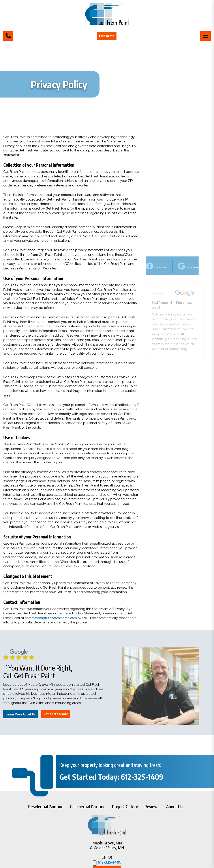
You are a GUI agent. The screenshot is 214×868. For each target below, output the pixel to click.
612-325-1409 (107, 863)
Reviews (152, 806)
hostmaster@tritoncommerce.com (52, 618)
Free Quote (107, 36)
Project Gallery (125, 806)
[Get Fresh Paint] (107, 24)
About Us (174, 806)
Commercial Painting (88, 806)
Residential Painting (46, 806)
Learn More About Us (21, 714)
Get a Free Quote (56, 714)
